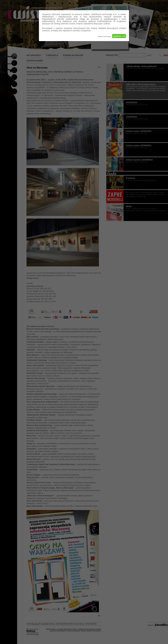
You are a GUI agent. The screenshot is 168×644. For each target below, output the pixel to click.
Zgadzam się (119, 36)
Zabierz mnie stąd (104, 36)
